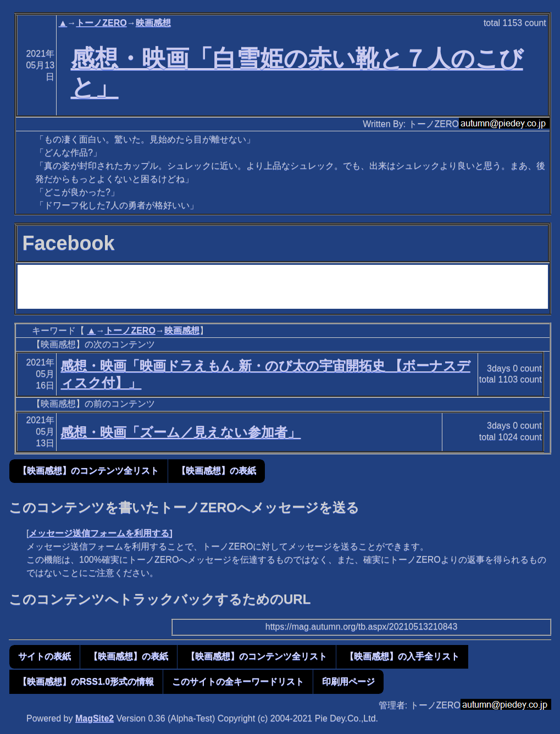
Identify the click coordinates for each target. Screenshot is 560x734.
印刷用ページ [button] (348, 682)
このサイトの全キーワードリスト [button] (238, 682)
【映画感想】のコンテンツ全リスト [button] (88, 471)
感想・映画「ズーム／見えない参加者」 (181, 432)
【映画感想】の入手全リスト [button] (402, 656)
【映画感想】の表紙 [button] (217, 471)
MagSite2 (95, 718)
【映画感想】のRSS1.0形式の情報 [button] (86, 682)
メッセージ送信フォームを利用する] (100, 533)
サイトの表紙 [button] (45, 656)
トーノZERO (101, 23)
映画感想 (153, 23)
